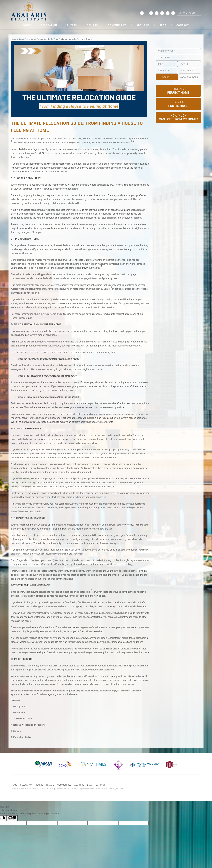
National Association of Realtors (29, 725)
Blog (163, 25)
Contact (183, 25)
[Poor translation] (12, 818)
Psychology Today (22, 737)
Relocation (49, 25)
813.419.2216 (74, 789)
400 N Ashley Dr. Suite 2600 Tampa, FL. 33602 (104, 789)
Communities (117, 25)
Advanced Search (190, 77)
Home (27, 25)
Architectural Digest (23, 719)
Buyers (72, 25)
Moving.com (19, 707)
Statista (17, 731)
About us (143, 25)
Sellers (92, 25)
